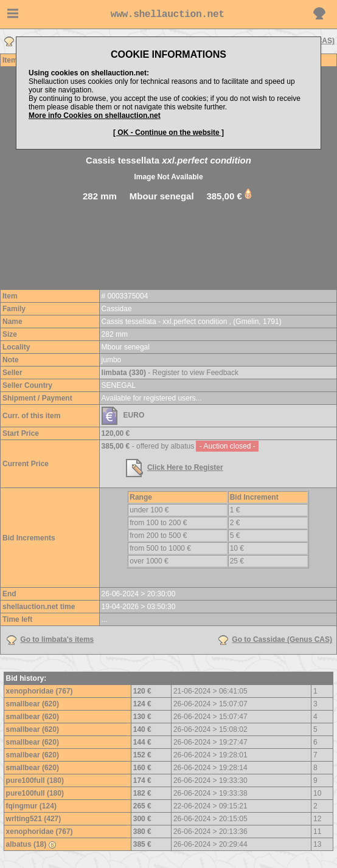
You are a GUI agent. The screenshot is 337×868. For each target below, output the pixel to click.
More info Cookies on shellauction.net (95, 115)
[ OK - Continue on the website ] (168, 133)
